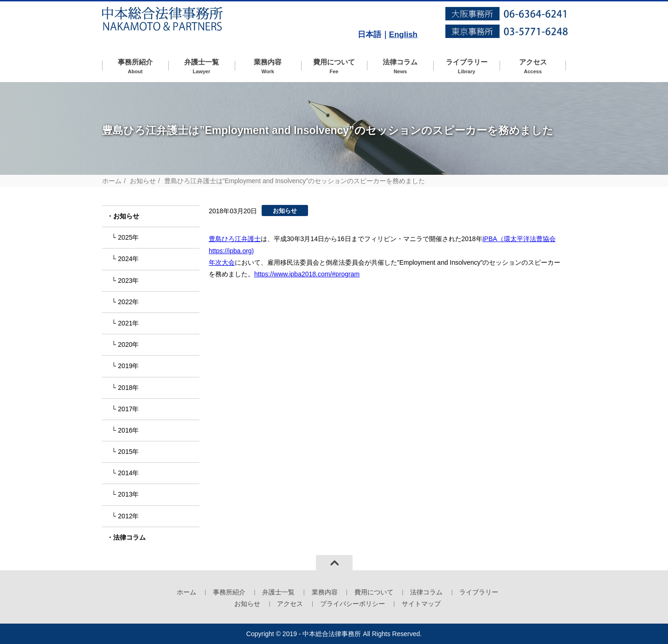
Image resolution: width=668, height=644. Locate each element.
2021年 (128, 323)
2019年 (128, 366)
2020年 (128, 344)
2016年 (128, 430)
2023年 (128, 281)
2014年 (128, 473)
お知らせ (143, 181)
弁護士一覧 (202, 67)
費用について (334, 67)
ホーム (112, 181)
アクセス (533, 67)
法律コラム (400, 67)
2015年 (128, 452)
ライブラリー (466, 67)
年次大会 (222, 262)
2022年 (128, 302)
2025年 (128, 237)
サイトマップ (421, 604)
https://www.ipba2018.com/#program (307, 274)
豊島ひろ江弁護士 (235, 239)
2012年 (128, 516)
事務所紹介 (135, 67)
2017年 (128, 409)
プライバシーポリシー (353, 604)
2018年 (128, 388)
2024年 (128, 259)
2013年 (128, 494)
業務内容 (268, 67)
